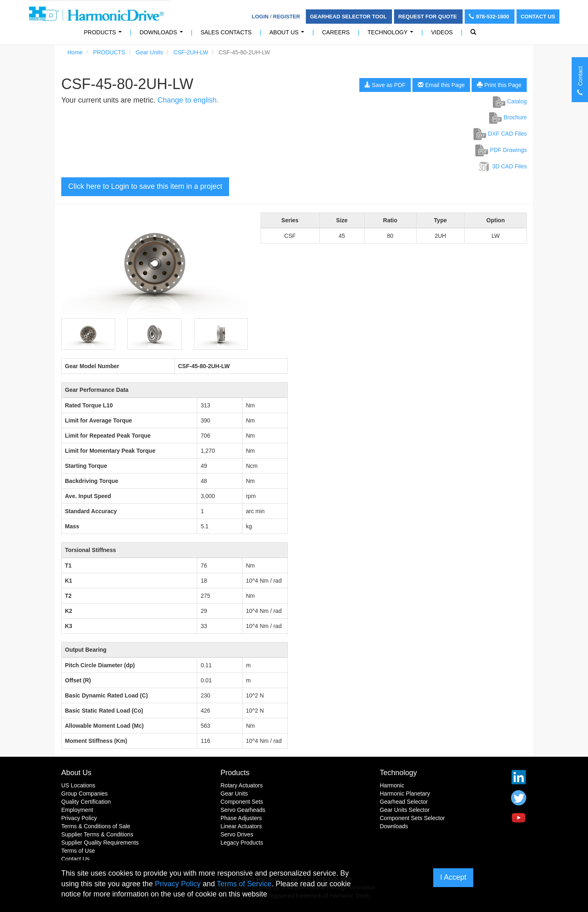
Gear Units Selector (405, 810)
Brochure (508, 117)
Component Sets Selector (412, 818)
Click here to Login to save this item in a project (145, 186)
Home (75, 52)
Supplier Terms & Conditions (97, 834)
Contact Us (538, 17)
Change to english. (188, 100)
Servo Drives (237, 834)
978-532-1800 (490, 17)
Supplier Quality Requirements (100, 843)
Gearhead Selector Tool (349, 17)
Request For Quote (428, 17)
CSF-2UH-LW (191, 52)
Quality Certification (86, 802)
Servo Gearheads (243, 810)
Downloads (163, 35)
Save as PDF (385, 85)
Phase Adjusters (241, 818)
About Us (288, 35)
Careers (336, 32)
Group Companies (85, 794)
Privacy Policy (79, 818)
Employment (77, 810)
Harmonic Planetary (405, 794)
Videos (442, 32)
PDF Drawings (501, 150)
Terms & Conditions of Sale (96, 826)
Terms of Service (244, 884)
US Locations (78, 785)
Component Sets (242, 802)
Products (235, 773)
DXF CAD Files (500, 134)
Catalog (510, 101)
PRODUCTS (105, 35)
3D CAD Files (502, 166)
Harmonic (392, 785)
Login (260, 17)
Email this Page (441, 85)
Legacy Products (242, 843)
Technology (392, 35)
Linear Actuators (241, 826)
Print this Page (499, 85)
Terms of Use (78, 851)
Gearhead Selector (404, 802)
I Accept (453, 877)
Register (287, 17)
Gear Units (149, 52)
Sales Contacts (226, 32)
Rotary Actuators (242, 785)
